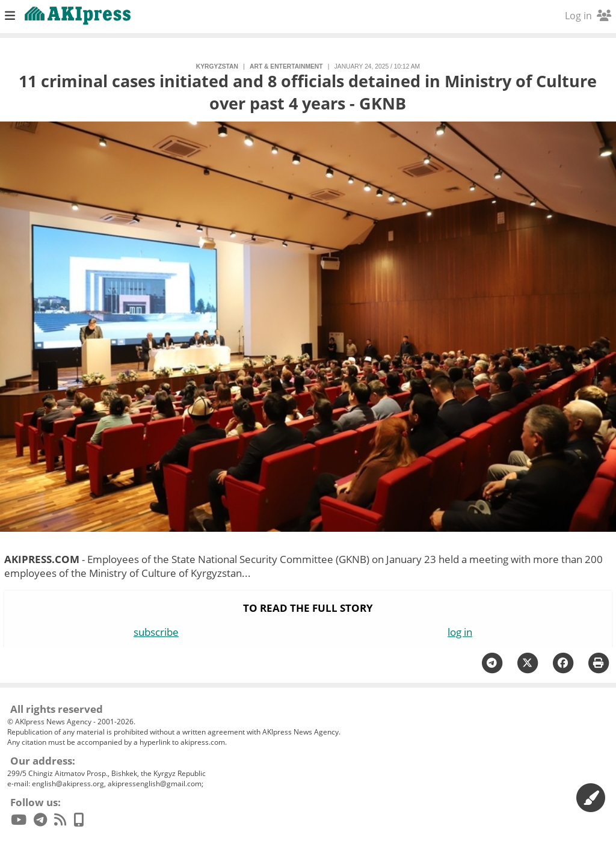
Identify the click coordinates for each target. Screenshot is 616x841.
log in (460, 632)
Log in (588, 16)
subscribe (156, 632)
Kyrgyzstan (217, 66)
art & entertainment (286, 66)
